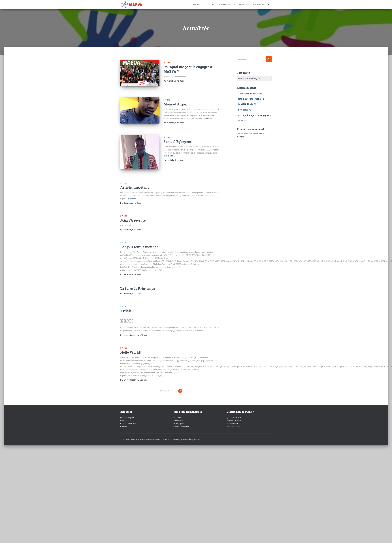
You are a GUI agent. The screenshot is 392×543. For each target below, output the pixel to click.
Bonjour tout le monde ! (139, 240)
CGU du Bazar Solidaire (130, 417)
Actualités (210, 5)
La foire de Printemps (138, 282)
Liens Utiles (178, 411)
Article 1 (127, 304)
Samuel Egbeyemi (178, 138)
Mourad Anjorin (177, 102)
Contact (123, 420)
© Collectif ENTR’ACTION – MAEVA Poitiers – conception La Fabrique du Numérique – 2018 (161, 433)
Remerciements (233, 420)
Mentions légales (127, 411)
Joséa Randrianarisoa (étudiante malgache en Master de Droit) (251, 99)
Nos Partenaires (233, 417)
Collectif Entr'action (181, 420)
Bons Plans (178, 414)
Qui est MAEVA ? (234, 411)
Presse (123, 414)
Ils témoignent (179, 417)
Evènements (224, 5)
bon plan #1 (245, 110)
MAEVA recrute (133, 214)
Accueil (197, 5)
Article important (135, 181)
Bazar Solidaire (241, 5)
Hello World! (130, 346)
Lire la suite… (208, 116)
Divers (167, 62)
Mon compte (259, 5)
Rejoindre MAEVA (234, 414)
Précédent (165, 384)
